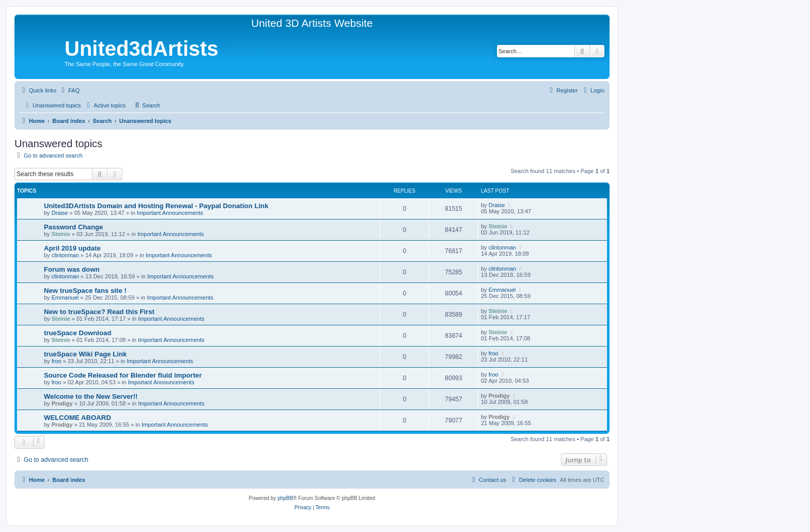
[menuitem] (69, 90)
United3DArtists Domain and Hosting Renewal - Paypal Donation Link (156, 206)
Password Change (73, 227)
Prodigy (62, 403)
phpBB (285, 498)
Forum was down (72, 269)
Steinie (61, 234)
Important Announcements (170, 213)
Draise (60, 213)
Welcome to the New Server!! (91, 396)
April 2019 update (72, 248)
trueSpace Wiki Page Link (85, 354)
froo (57, 361)
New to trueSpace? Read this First (99, 312)
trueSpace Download (77, 333)
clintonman (65, 255)
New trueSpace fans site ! (85, 291)
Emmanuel (65, 298)
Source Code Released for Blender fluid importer (123, 375)
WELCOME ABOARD (77, 418)
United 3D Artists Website (312, 23)
